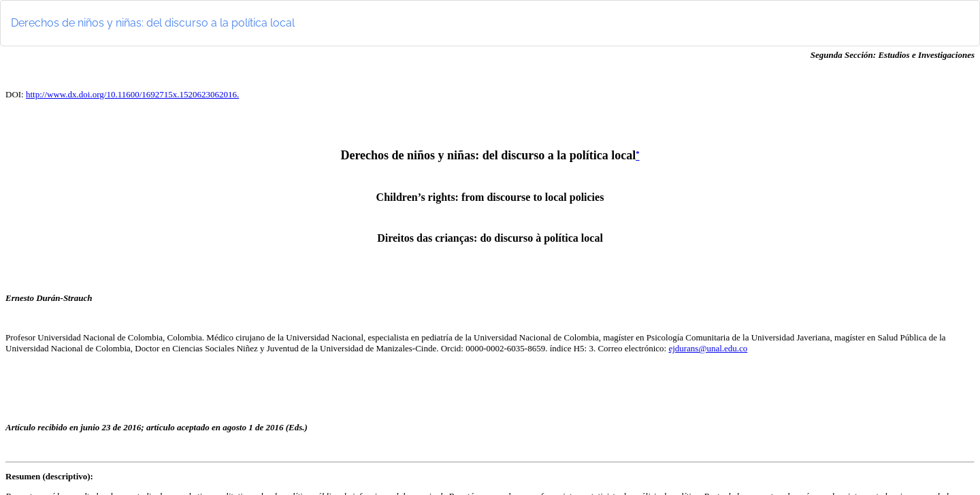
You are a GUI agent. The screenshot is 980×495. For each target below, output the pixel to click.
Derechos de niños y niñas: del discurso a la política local (153, 23)
